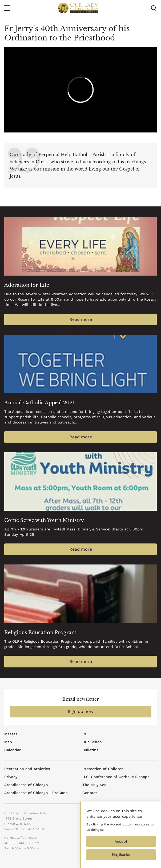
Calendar (13, 750)
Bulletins (90, 750)
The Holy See (94, 785)
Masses (11, 734)
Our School (92, 742)
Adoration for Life (27, 285)
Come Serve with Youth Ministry (44, 520)
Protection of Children (103, 769)
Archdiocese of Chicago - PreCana (36, 793)
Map (8, 742)
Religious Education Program (40, 633)
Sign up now (80, 711)
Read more (81, 319)
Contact (90, 793)
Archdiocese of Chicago (26, 785)
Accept (121, 845)
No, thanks (121, 858)
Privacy (11, 777)
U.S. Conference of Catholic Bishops (116, 777)
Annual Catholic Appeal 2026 (40, 403)
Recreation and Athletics (27, 769)
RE (85, 734)
